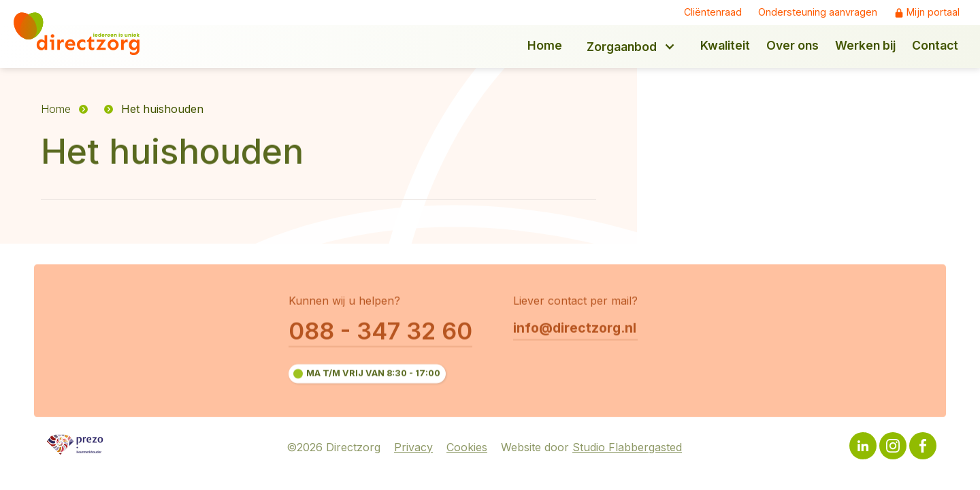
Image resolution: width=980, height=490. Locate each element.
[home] (86, 34)
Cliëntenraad (713, 12)
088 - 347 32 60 (380, 331)
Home (56, 109)
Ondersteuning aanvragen (818, 12)
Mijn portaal (933, 12)
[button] (631, 47)
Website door (591, 448)
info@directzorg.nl (575, 328)
